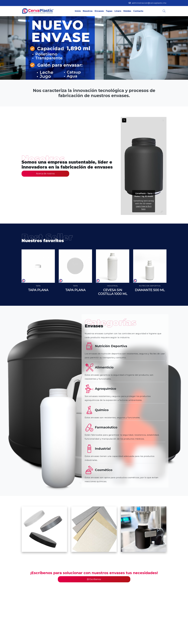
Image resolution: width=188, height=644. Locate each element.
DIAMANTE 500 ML (150, 290)
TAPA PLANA (38, 290)
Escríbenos (94, 579)
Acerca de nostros (45, 174)
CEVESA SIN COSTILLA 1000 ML (113, 292)
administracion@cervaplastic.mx (148, 3)
